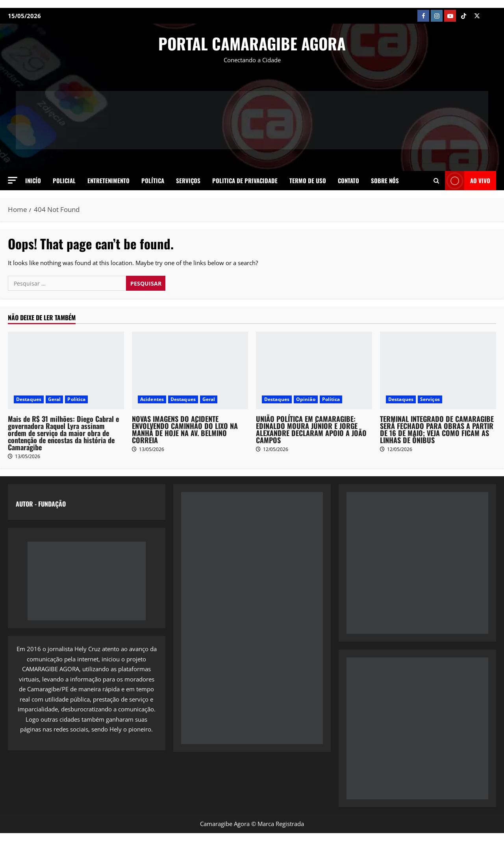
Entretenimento (108, 180)
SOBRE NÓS (385, 180)
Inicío (33, 180)
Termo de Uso (308, 180)
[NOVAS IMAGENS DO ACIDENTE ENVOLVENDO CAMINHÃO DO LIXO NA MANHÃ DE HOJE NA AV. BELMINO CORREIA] (190, 370)
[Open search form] (436, 180)
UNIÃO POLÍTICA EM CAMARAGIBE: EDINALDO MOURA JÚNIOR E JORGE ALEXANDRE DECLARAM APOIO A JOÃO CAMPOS (311, 429)
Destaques (29, 399)
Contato (348, 180)
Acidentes (152, 399)
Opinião (306, 399)
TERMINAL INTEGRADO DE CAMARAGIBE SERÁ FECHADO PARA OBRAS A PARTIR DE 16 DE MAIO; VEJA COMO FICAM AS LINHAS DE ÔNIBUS (437, 429)
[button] (13, 180)
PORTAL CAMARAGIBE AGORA (252, 43)
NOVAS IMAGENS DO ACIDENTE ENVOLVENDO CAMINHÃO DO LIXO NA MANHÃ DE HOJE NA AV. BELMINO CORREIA (185, 429)
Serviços (188, 180)
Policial (64, 180)
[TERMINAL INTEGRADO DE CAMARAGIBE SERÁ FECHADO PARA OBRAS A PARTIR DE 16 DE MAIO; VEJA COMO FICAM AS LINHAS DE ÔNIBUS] (438, 370)
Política (153, 180)
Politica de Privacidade (245, 180)
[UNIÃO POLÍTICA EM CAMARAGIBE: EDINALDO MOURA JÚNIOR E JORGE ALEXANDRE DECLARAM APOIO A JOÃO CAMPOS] (314, 370)
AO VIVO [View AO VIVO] (468, 181)
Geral (55, 399)
